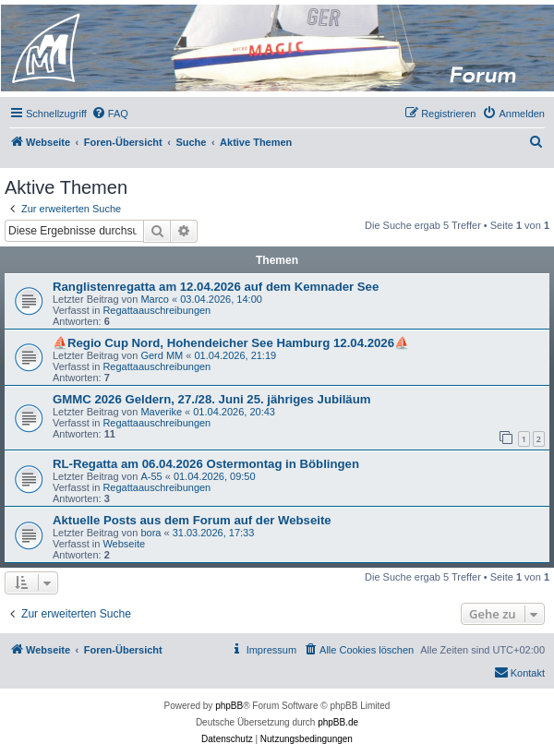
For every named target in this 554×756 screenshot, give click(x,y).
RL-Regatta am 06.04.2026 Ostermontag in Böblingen (206, 464)
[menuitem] (110, 114)
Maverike (161, 412)
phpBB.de (338, 722)
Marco (155, 299)
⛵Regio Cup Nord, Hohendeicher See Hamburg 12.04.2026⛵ (231, 343)
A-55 (151, 476)
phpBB (229, 706)
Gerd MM (162, 355)
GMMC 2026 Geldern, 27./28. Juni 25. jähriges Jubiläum (211, 399)
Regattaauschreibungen (157, 310)
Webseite (124, 544)
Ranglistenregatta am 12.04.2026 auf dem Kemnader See (216, 287)
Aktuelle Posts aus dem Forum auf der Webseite (192, 520)
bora (151, 533)
